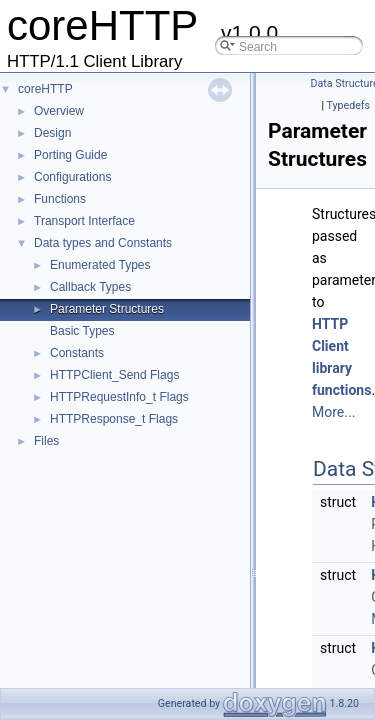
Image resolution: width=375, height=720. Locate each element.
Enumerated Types (100, 265)
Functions (60, 199)
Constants (77, 353)
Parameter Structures (107, 309)
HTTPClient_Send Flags (114, 375)
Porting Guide (70, 155)
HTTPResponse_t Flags (114, 419)
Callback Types (90, 287)
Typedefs (348, 105)
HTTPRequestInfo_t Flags (119, 397)
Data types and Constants (103, 243)
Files (46, 441)
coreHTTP (45, 89)
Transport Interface (84, 221)
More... (333, 412)
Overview (59, 111)
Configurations (72, 177)
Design (52, 133)
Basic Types (82, 331)
